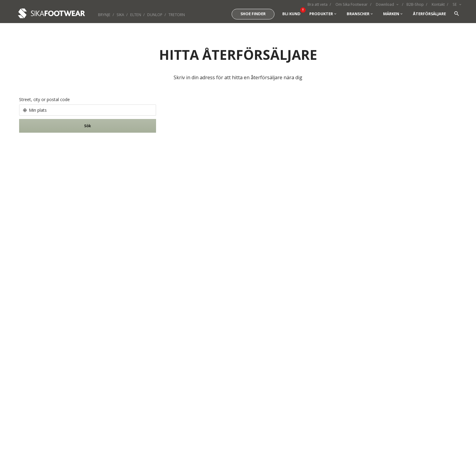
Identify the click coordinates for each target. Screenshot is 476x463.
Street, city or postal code (44, 99)
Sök (88, 126)
